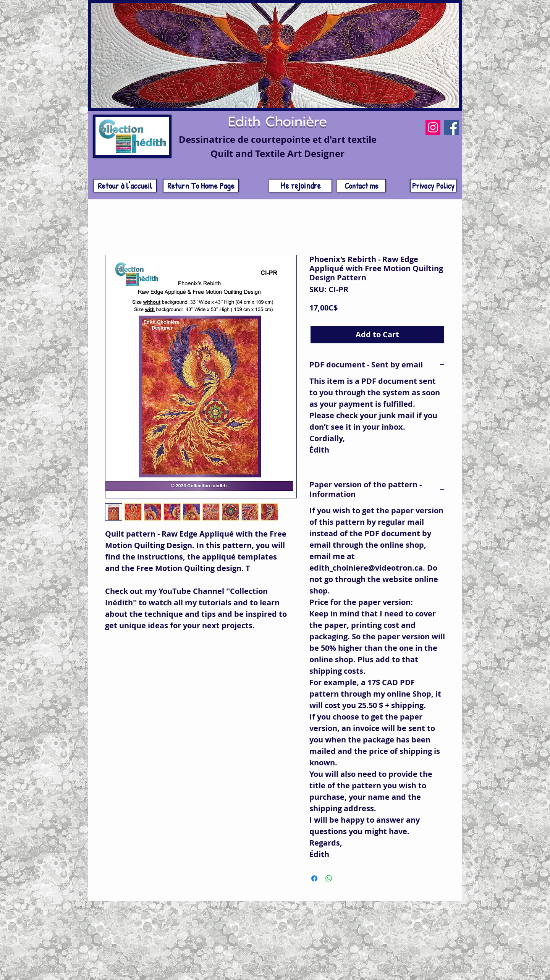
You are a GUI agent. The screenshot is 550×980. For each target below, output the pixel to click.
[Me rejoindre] (300, 186)
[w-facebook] (433, 907)
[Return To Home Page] (201, 186)
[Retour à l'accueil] (125, 186)
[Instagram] (433, 127)
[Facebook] (452, 127)
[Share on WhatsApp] (329, 878)
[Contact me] (361, 186)
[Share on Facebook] (314, 878)
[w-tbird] (441, 907)
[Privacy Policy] (433, 186)
